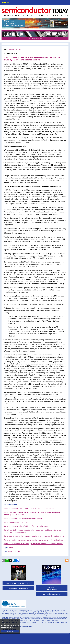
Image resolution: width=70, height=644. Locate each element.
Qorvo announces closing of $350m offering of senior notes (26, 526)
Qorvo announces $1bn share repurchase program (23, 518)
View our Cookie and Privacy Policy (10, 627)
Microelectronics (15, 50)
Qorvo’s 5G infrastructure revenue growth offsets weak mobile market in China (33, 544)
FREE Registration (35, 39)
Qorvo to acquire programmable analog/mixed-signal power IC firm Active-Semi (33, 540)
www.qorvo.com (14, 551)
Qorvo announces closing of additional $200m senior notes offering (29, 508)
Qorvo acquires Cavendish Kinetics (16, 522)
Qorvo (10, 548)
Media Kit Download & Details (18, 588)
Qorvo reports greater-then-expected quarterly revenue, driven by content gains (34, 536)
